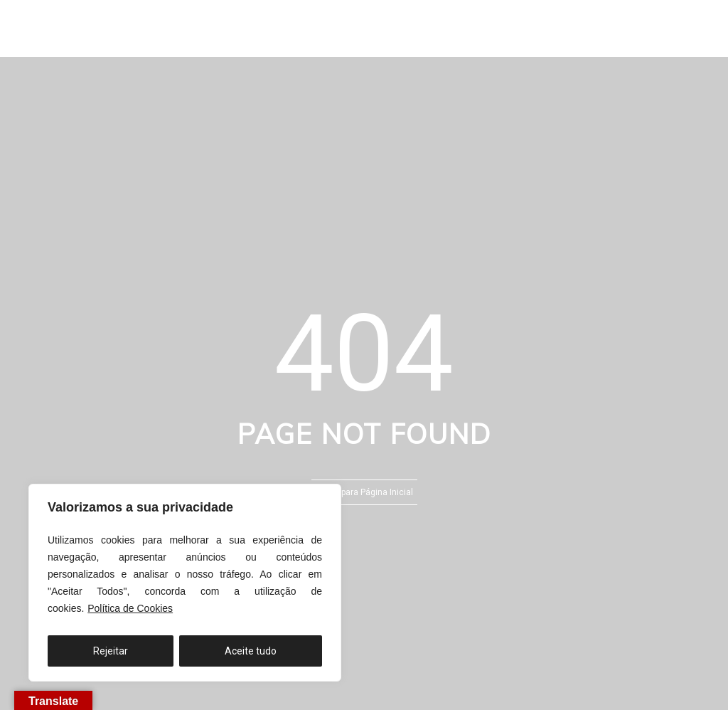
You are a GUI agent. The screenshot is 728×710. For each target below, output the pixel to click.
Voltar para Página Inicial (364, 492)
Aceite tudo (251, 651)
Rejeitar (111, 651)
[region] (185, 583)
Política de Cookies (130, 608)
